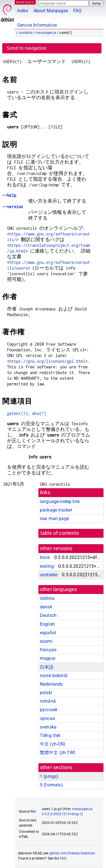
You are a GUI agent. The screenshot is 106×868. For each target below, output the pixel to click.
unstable (26, 33)
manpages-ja (46, 33)
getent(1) (17, 413)
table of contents (60, 533)
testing (47, 566)
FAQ (77, 11)
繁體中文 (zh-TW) (58, 753)
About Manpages (51, 11)
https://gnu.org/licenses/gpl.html (47, 361)
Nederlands (51, 684)
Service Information (37, 25)
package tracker (56, 510)
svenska (48, 727)
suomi (46, 641)
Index (23, 11)
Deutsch (48, 615)
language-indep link (60, 501)
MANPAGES (25, 2)
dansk (46, 607)
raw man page (54, 518)
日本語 (47, 667)
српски (47, 718)
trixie (45, 557)
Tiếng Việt (50, 735)
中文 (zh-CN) (53, 744)
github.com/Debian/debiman (72, 853)
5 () (51, 785)
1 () (49, 776)
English (47, 624)
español (48, 633)
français (48, 650)
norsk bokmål (54, 676)
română (48, 701)
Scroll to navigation (27, 48)
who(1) (39, 413)
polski (46, 693)
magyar (48, 658)
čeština (47, 598)
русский (48, 710)
